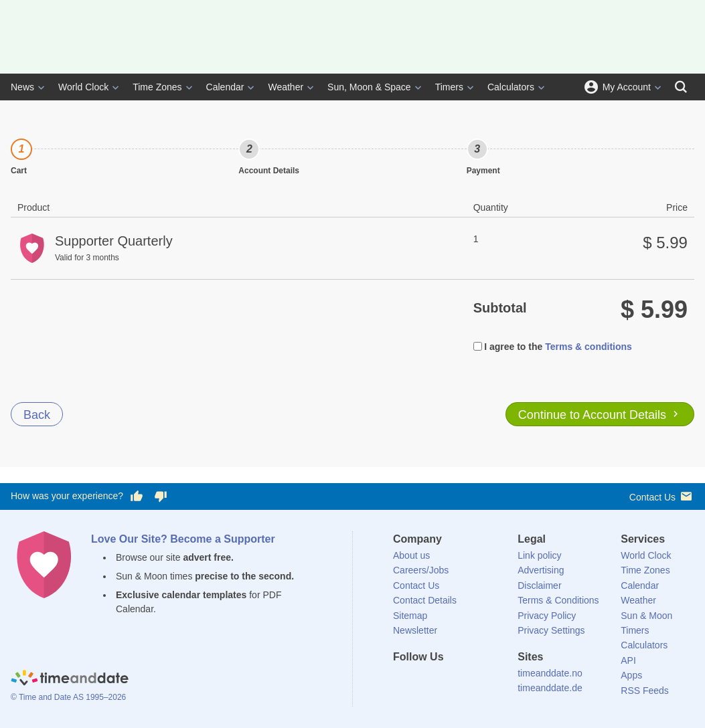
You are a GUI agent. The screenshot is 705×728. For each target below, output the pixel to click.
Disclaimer (539, 585)
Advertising (541, 570)
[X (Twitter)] (426, 681)
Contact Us (662, 496)
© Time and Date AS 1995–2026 (68, 697)
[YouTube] (494, 681)
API (628, 660)
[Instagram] (471, 681)
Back (37, 415)
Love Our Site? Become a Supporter (183, 539)
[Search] (681, 87)
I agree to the (508, 347)
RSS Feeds (645, 691)
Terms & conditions (589, 347)
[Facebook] (403, 681)
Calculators (511, 87)
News (22, 87)
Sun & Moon (646, 616)
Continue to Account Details (600, 415)
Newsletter (415, 630)
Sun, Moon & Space (369, 87)
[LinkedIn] (449, 681)
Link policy (539, 555)
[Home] (70, 680)
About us (411, 555)
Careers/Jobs (421, 570)
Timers (449, 87)
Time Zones (157, 87)
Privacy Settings (551, 630)
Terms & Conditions (558, 600)
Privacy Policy (547, 616)
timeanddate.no (550, 673)
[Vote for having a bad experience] (161, 496)
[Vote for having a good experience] (137, 496)
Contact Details (425, 600)
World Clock (83, 87)
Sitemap (410, 616)
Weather (286, 87)
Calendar (225, 87)
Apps (631, 675)
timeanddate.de (550, 688)
